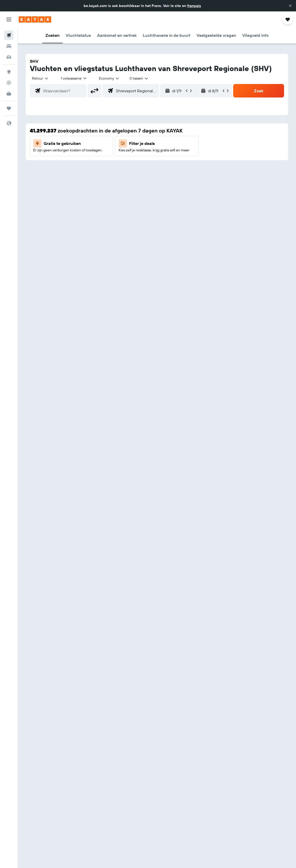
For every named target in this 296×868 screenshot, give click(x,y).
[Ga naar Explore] (9, 72)
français (194, 6)
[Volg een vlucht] (9, 83)
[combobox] (109, 78)
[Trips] (9, 108)
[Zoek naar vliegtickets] (9, 35)
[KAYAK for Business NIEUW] (9, 94)
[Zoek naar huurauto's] (9, 57)
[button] (290, 6)
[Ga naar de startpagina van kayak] (35, 19)
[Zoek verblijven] (9, 46)
